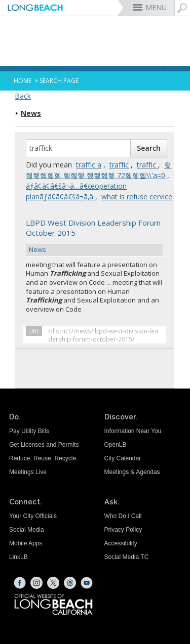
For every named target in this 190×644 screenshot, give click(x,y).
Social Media (27, 530)
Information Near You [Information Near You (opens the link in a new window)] (133, 431)
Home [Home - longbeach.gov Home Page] (23, 81)
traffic (119, 165)
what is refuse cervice (137, 197)
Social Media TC (127, 557)
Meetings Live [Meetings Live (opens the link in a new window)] (28, 472)
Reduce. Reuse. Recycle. (43, 458)
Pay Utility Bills (29, 431)
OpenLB (116, 445)
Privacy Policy (123, 530)
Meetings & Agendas (132, 472)
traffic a (89, 165)
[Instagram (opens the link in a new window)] (36, 583)
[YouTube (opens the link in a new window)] (87, 583)
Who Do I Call (123, 516)
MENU (156, 7)
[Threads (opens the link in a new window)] (70, 583)
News (31, 113)
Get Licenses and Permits (44, 445)
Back (23, 96)
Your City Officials (33, 516)
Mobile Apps (26, 543)
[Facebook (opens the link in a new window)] (20, 583)
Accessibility (121, 543)
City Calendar (123, 458)
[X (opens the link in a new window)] (53, 583)
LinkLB (18, 557)
